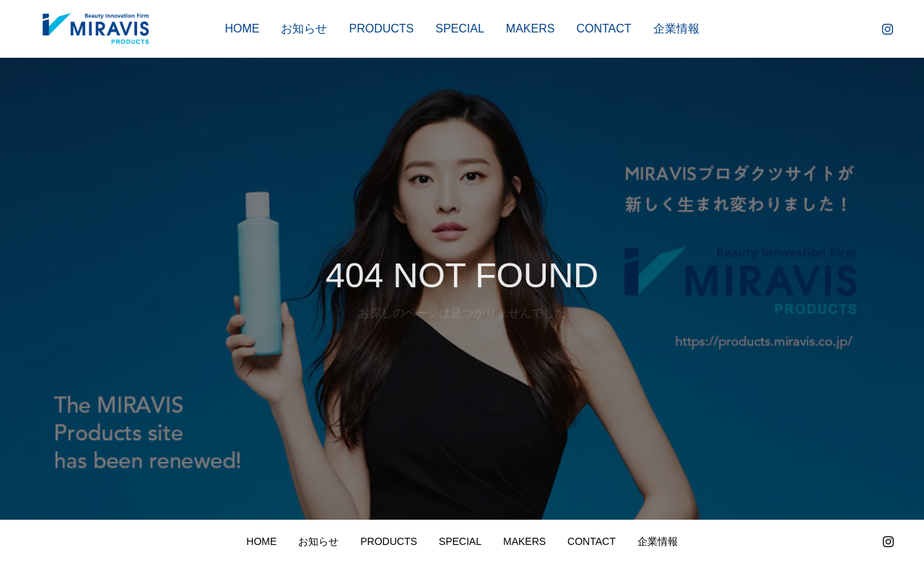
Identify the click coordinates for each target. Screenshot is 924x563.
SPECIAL (460, 29)
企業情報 (676, 29)
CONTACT (603, 29)
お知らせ (304, 29)
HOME (242, 29)
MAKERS (531, 29)
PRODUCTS (381, 29)
